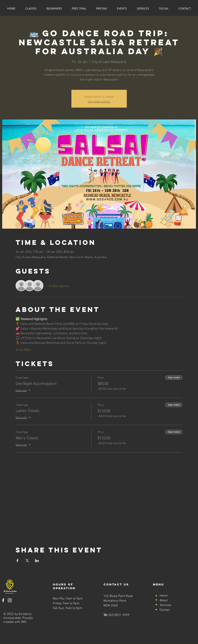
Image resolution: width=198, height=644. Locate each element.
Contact (165, 610)
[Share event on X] (27, 561)
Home (164, 596)
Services (165, 605)
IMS (24, 622)
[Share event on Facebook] (18, 561)
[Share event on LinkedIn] (37, 561)
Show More (23, 349)
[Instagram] (10, 600)
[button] (31, 8)
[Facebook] (3, 600)
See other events (99, 101)
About (164, 600)
